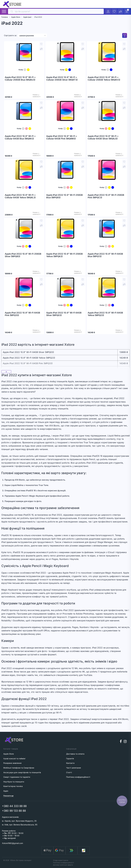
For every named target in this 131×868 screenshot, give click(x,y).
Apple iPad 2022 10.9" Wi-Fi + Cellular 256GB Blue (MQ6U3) (20, 79)
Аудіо (6, 791)
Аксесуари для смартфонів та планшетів (22, 772)
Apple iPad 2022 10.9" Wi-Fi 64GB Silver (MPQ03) (64, 314)
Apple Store (9, 754)
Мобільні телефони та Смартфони (19, 768)
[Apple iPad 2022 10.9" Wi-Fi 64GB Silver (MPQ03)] (65, 288)
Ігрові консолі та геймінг (14, 758)
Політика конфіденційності (63, 863)
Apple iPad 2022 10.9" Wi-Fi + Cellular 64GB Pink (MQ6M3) (62, 137)
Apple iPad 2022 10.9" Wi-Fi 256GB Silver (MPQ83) (23, 255)
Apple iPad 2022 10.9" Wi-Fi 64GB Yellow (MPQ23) (105, 314)
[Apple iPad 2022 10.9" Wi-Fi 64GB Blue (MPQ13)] (107, 229)
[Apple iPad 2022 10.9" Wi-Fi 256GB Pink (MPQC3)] (107, 170)
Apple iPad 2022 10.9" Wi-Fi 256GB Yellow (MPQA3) (64, 255)
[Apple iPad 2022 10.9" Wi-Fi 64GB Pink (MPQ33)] (24, 288)
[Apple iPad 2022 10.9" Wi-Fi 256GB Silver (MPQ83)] (24, 229)
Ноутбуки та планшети (14, 782)
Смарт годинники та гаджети (17, 777)
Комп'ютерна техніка (13, 786)
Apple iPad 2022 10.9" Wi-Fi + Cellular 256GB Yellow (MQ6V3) (104, 79)
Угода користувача (61, 860)
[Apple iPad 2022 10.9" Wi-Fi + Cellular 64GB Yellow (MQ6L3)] (24, 170)
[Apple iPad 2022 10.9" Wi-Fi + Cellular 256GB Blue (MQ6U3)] (24, 52)
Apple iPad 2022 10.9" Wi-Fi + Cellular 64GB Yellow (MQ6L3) (20, 196)
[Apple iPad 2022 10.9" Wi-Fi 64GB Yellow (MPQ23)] (107, 288)
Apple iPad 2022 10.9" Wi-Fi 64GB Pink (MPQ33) (22, 314)
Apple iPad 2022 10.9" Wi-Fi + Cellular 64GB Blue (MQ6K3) (20, 137)
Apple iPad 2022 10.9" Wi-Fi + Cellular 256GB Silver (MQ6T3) (62, 79)
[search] (56, 11)
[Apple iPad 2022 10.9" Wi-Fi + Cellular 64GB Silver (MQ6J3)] (107, 111)
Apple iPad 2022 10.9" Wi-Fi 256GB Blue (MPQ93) (64, 196)
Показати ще (8, 796)
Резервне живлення (12, 763)
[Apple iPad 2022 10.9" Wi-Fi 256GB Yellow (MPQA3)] (65, 229)
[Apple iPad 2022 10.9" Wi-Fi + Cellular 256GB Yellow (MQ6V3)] (107, 52)
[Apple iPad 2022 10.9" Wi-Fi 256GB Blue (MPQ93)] (65, 170)
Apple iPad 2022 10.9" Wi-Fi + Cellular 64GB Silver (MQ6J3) (103, 137)
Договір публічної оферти (63, 865)
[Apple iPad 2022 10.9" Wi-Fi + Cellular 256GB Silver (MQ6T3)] (65, 52)
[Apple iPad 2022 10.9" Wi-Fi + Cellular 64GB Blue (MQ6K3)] (24, 111)
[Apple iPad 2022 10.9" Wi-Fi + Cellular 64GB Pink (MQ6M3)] (65, 111)
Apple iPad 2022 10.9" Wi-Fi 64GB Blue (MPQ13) (105, 255)
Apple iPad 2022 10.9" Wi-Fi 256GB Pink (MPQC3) (106, 196)
